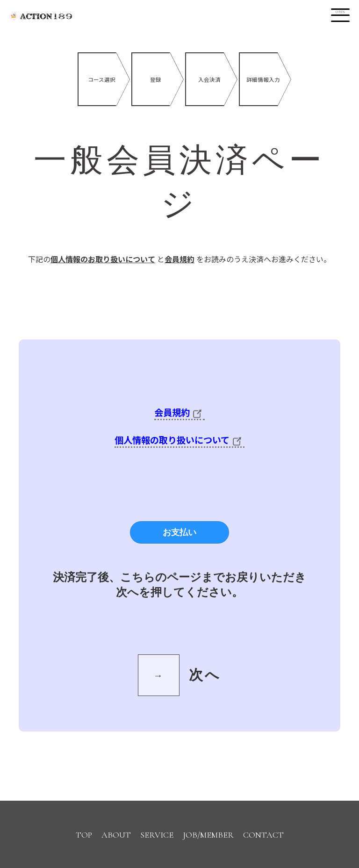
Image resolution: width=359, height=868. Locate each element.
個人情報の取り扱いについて (179, 440)
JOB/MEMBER (208, 835)
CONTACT (263, 835)
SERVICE (157, 835)
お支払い (179, 532)
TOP (84, 835)
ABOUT (116, 835)
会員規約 (179, 412)
